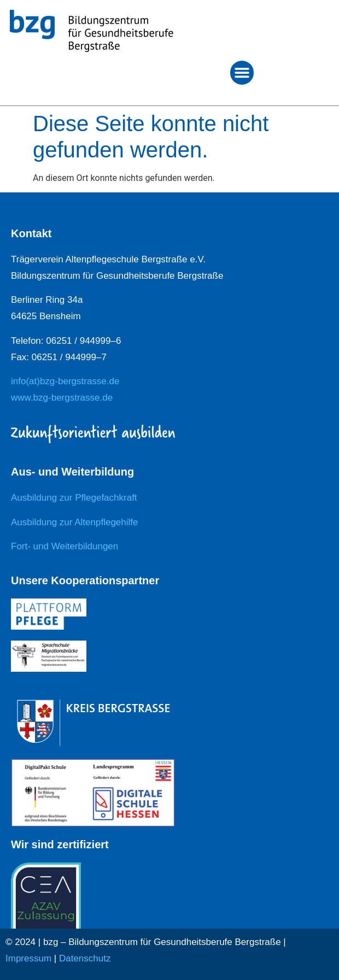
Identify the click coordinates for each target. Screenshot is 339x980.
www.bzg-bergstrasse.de (62, 398)
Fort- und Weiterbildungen (65, 546)
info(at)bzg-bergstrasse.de (65, 381)
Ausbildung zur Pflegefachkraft (74, 498)
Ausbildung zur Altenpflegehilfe (75, 522)
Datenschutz (85, 958)
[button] (242, 73)
